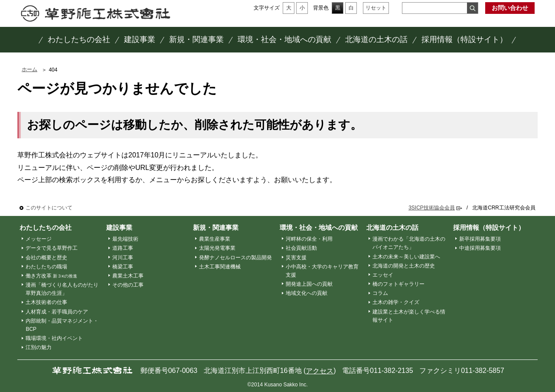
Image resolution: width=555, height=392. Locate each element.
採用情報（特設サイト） (489, 227)
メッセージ (39, 239)
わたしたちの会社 (46, 227)
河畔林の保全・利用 (309, 239)
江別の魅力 (39, 347)
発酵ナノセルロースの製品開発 (235, 258)
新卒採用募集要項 (480, 239)
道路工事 (123, 248)
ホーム (29, 69)
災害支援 (296, 258)
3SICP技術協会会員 (432, 208)
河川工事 (123, 258)
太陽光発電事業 (217, 248)
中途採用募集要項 (480, 248)
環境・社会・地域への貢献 (319, 227)
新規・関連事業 (216, 227)
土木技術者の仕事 (46, 302)
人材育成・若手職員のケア (57, 312)
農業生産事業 (215, 239)
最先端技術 (125, 239)
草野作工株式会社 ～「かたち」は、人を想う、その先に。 (96, 13)
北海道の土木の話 (392, 227)
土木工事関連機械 (220, 267)
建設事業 (119, 227)
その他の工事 (128, 285)
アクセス (320, 371)
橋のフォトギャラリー (398, 284)
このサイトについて (49, 208)
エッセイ (383, 275)
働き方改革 (52, 276)
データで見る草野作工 (52, 248)
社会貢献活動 (301, 248)
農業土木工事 (128, 276)
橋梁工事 (123, 267)
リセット (376, 8)
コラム (380, 293)
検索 (472, 8)
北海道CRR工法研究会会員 (504, 208)
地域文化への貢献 (307, 293)
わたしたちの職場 (46, 267)
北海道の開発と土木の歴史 (404, 266)
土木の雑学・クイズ (396, 302)
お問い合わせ (510, 8)
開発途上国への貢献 (309, 284)
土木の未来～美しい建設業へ (406, 257)
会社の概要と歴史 (46, 258)
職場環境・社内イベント (54, 338)
